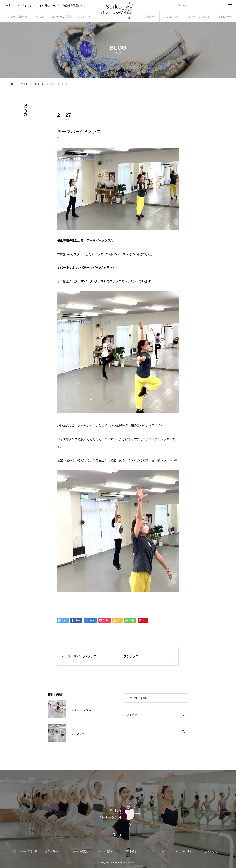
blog (59, 138)
